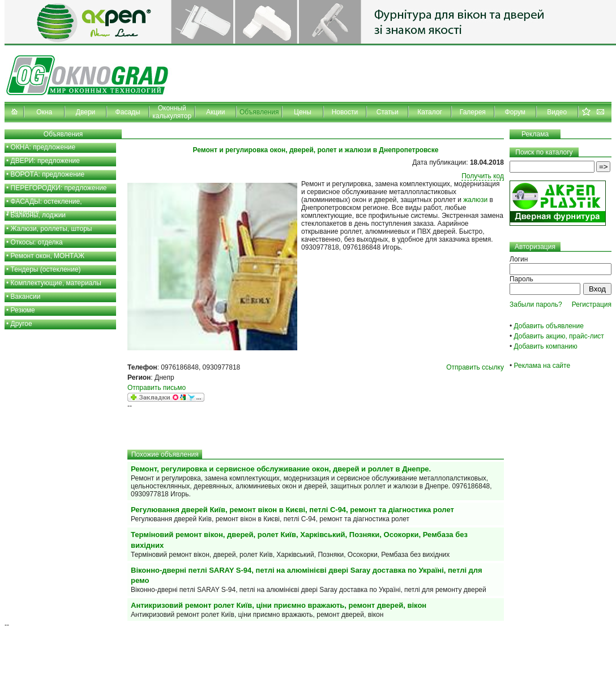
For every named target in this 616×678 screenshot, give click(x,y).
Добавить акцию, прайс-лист (559, 336)
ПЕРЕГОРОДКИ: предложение (59, 188)
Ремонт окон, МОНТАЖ (48, 256)
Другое (22, 324)
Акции (216, 112)
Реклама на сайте (542, 366)
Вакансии (26, 297)
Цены (303, 112)
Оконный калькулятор (172, 112)
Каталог (430, 112)
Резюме (23, 310)
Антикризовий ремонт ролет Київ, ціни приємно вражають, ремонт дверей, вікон (279, 605)
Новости (345, 112)
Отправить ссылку (475, 367)
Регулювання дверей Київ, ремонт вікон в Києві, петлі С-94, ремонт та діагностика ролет (292, 510)
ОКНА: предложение (43, 147)
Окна (44, 112)
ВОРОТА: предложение (48, 174)
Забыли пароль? (536, 304)
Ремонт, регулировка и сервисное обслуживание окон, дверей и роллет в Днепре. (281, 469)
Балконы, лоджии (38, 215)
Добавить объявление (549, 326)
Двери (85, 112)
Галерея (473, 112)
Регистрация (592, 304)
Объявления (259, 112)
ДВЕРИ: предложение (45, 161)
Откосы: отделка (37, 242)
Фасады (128, 112)
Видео (557, 112)
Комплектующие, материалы (56, 283)
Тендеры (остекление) (46, 269)
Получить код (483, 176)
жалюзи (475, 200)
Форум (515, 112)
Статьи (388, 112)
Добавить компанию (546, 346)
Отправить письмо (157, 388)
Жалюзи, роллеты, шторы (52, 229)
